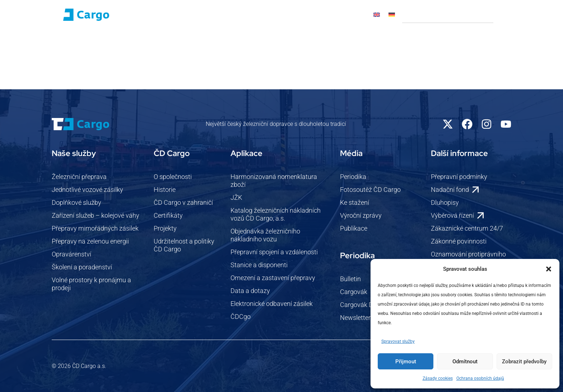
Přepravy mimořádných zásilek (95, 228)
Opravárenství (71, 254)
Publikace (354, 228)
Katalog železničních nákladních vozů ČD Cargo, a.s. (276, 214)
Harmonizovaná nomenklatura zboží (274, 181)
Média (253, 45)
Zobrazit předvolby (524, 362)
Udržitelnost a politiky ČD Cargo (184, 245)
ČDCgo (241, 317)
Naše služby (135, 45)
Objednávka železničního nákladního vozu (265, 235)
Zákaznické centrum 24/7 (467, 228)
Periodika (353, 177)
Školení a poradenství (82, 267)
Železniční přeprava (79, 177)
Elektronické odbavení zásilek (272, 304)
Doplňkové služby (76, 202)
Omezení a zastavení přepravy (273, 278)
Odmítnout (465, 362)
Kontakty (318, 44)
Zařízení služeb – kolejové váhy (96, 215)
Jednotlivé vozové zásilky (87, 190)
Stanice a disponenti (259, 265)
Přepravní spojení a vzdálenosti (274, 252)
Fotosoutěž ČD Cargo (370, 190)
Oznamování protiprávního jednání (468, 258)
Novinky (223, 44)
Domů (59, 44)
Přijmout (406, 362)
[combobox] (448, 15)
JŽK (236, 197)
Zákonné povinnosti (459, 241)
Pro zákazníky (183, 45)
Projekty (165, 228)
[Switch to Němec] (392, 15)
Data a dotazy (250, 291)
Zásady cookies (438, 378)
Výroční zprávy (361, 215)
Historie (165, 190)
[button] (549, 269)
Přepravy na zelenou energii (90, 241)
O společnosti (173, 177)
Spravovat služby (398, 341)
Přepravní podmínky (459, 177)
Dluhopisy (445, 202)
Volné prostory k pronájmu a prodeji (91, 284)
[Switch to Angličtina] (377, 15)
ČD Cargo (91, 45)
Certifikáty (168, 215)
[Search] (502, 15)
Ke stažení (355, 202)
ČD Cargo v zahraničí (183, 202)
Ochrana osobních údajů (480, 378)
